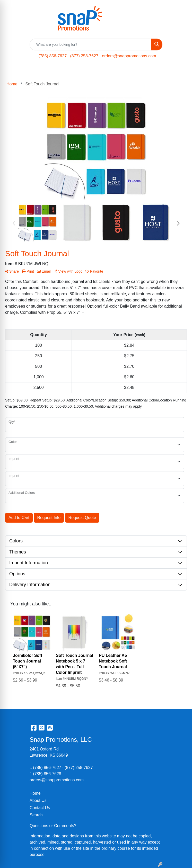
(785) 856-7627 (53, 56)
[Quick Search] (91, 44)
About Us (38, 800)
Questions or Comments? (53, 826)
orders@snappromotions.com (129, 56)
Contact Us (40, 808)
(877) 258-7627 (84, 56)
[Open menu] (182, 71)
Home (35, 793)
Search (36, 815)
